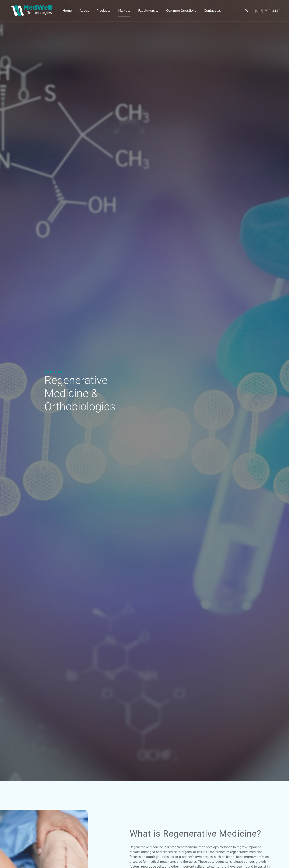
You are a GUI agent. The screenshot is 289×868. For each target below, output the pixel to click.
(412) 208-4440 (268, 11)
